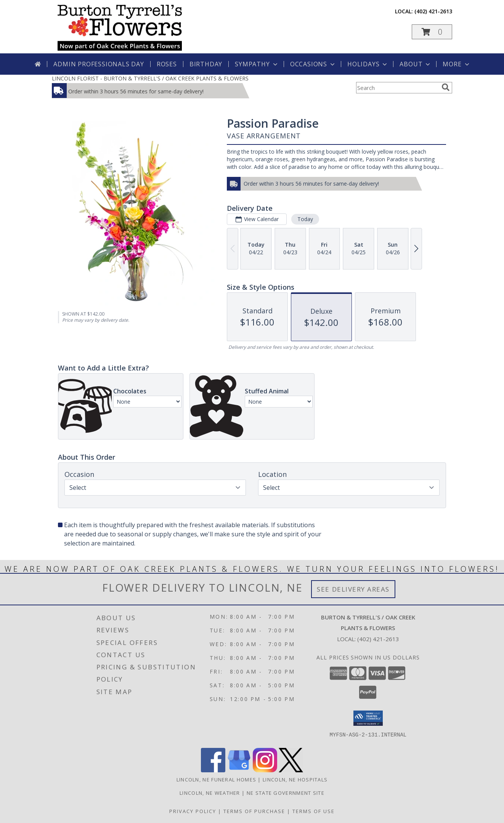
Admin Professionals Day (99, 64)
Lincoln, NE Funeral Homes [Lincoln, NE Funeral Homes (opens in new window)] (217, 780)
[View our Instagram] (265, 770)
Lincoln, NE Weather (210, 793)
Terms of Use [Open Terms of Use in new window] (314, 811)
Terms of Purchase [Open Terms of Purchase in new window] (254, 811)
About (416, 64)
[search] (446, 87)
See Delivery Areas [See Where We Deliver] (353, 589)
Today (305, 219)
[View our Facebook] (213, 770)
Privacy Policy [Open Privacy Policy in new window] (193, 811)
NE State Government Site (286, 793)
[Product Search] (397, 88)
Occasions (313, 64)
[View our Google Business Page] (239, 770)
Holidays (368, 64)
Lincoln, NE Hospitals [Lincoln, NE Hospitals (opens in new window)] (295, 780)
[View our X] (291, 770)
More (457, 64)
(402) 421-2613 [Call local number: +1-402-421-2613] (433, 11)
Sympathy (257, 64)
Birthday (206, 64)
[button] (432, 32)
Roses (167, 64)
